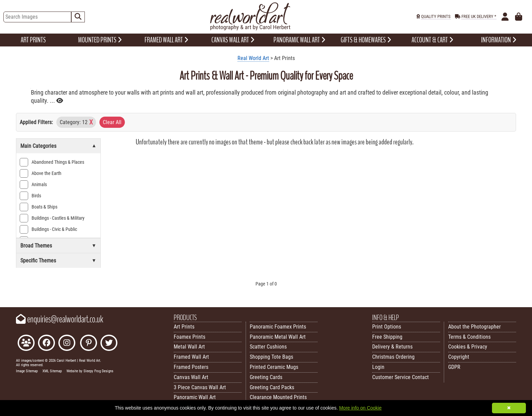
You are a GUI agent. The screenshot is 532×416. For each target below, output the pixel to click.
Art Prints (184, 327)
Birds (30, 196)
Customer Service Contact (401, 377)
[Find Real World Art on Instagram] (67, 344)
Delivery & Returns (392, 347)
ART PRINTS (33, 40)
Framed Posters (191, 367)
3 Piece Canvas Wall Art (200, 387)
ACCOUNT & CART (432, 40)
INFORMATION (499, 40)
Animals (33, 185)
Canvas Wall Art (191, 377)
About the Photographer (474, 327)
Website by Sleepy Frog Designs (90, 371)
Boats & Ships (39, 207)
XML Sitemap (52, 371)
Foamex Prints (189, 337)
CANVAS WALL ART (233, 40)
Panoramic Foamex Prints (278, 327)
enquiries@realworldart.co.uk (60, 319)
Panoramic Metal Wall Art (278, 337)
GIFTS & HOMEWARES (366, 40)
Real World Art (253, 58)
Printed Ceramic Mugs (274, 367)
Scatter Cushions (268, 347)
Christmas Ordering (393, 357)
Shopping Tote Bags (271, 357)
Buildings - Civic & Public (48, 229)
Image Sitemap (27, 371)
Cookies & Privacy (468, 347)
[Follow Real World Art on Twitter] (109, 344)
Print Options (387, 327)
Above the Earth (41, 173)
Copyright (459, 357)
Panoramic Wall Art (195, 397)
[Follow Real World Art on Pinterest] (89, 344)
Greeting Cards (266, 377)
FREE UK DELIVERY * (479, 16)
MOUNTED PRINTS (100, 40)
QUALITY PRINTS (436, 16)
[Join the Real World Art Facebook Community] (26, 344)
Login (378, 367)
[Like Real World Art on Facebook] (46, 344)
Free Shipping (387, 337)
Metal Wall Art (189, 347)
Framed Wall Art (191, 357)
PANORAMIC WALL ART (299, 40)
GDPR (454, 367)
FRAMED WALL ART (166, 40)
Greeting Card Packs (272, 387)
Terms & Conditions (469, 337)
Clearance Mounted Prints (278, 397)
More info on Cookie (360, 408)
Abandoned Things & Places (52, 162)
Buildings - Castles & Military (52, 218)
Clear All (112, 122)
